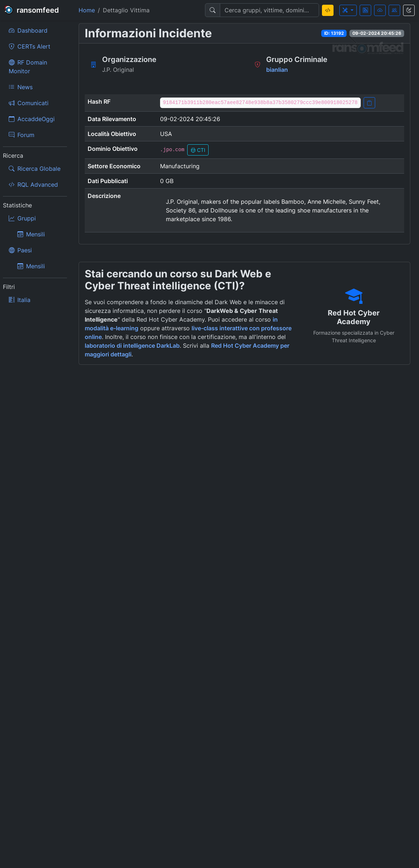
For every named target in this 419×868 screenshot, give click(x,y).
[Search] (269, 10)
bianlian (277, 70)
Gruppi (22, 218)
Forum (22, 135)
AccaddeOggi (32, 119)
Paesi (20, 250)
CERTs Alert (30, 46)
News (21, 87)
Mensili (31, 234)
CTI (198, 150)
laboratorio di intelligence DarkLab (132, 346)
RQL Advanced (33, 185)
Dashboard (28, 30)
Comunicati (29, 103)
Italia (20, 300)
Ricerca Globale (35, 169)
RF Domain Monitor (28, 67)
